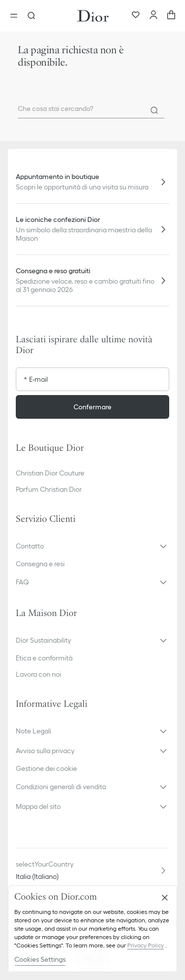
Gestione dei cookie (46, 768)
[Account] (153, 16)
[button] (92, 546)
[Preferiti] (136, 16)
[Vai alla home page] (93, 16)
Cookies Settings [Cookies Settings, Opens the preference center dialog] (40, 959)
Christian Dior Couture (50, 473)
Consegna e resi (40, 564)
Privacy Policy (146, 945)
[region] (92, 929)
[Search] (154, 110)
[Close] (165, 898)
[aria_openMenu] (17, 16)
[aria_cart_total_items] (171, 16)
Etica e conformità (44, 658)
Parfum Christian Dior (49, 489)
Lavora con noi (38, 674)
